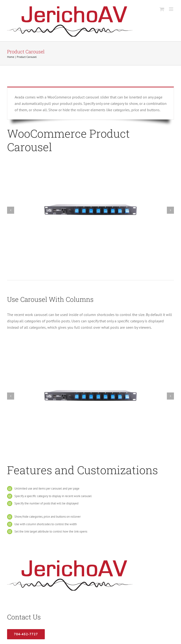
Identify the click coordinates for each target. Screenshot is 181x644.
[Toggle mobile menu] (171, 9)
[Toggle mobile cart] (162, 9)
